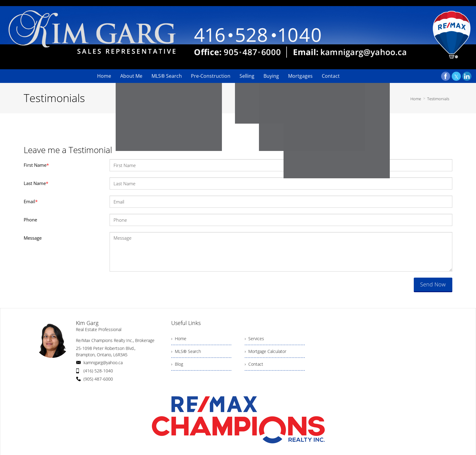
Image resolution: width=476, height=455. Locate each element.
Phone (30, 220)
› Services (254, 339)
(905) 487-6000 (98, 379)
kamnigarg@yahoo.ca (103, 363)
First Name (36, 165)
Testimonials (438, 99)
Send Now (433, 284)
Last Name (36, 183)
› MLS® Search (186, 351)
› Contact (254, 364)
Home (416, 99)
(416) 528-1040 (98, 371)
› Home (179, 339)
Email (31, 201)
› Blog (177, 364)
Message (33, 238)
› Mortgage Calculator (265, 351)
